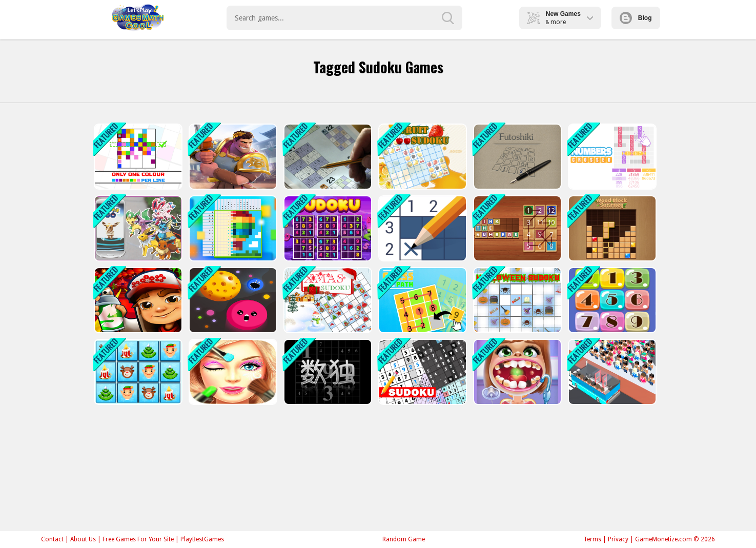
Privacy (618, 539)
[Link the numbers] (516, 228)
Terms (592, 539)
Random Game (404, 539)
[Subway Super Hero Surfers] (137, 300)
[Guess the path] (422, 300)
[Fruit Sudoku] (422, 157)
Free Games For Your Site (138, 539)
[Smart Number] (611, 300)
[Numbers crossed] (611, 157)
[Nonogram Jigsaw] (232, 228)
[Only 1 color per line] (137, 157)
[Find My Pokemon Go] (137, 228)
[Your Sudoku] (327, 372)
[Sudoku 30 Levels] (327, 157)
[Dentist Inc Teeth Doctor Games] (516, 372)
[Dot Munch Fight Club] (232, 300)
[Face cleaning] (232, 372)
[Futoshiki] (516, 157)
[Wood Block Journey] (611, 228)
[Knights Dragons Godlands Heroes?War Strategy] (232, 157)
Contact (52, 539)
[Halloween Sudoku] (516, 300)
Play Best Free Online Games (138, 18)
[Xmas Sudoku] (327, 300)
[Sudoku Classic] (327, 228)
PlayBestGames (202, 539)
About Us (83, 539)
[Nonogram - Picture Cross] (422, 228)
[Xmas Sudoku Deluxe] (137, 372)
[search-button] (448, 18)
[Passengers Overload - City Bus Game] (611, 372)
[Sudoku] (422, 372)
